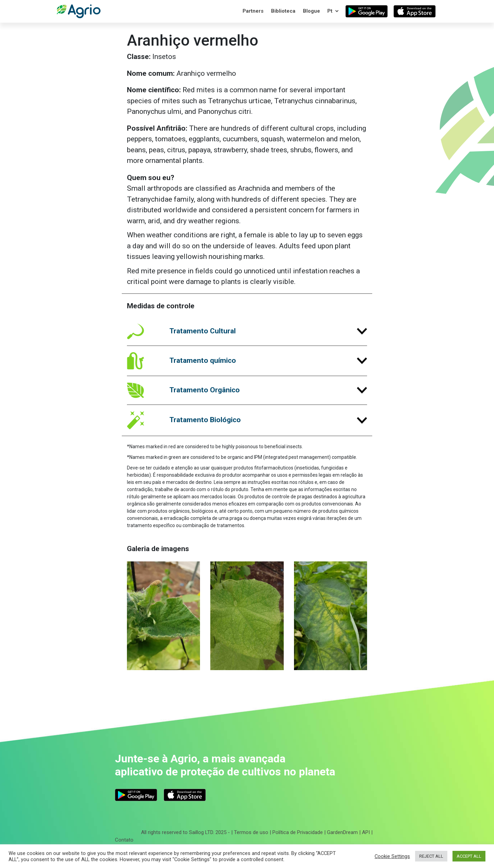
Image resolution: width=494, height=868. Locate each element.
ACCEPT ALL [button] (469, 856)
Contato (124, 840)
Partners (253, 11)
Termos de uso (251, 832)
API (366, 832)
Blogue (311, 11)
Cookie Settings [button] (392, 856)
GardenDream (342, 832)
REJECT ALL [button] (431, 856)
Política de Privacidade (298, 832)
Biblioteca (283, 11)
